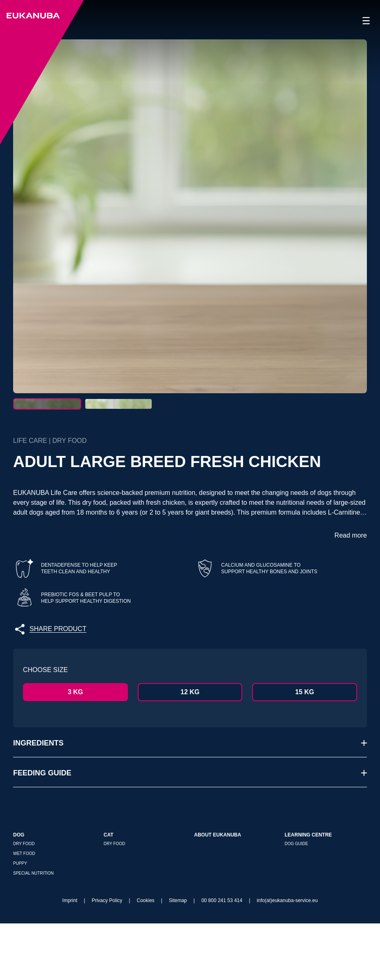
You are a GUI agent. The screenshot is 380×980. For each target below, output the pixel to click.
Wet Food (24, 910)
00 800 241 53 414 (222, 957)
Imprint (70, 957)
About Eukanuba (218, 891)
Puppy (20, 920)
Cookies (145, 957)
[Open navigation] (366, 21)
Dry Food (24, 900)
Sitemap (178, 957)
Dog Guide (296, 900)
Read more (351, 592)
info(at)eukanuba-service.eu (287, 957)
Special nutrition (33, 930)
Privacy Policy (107, 957)
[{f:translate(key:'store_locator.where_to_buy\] (351, 922)
